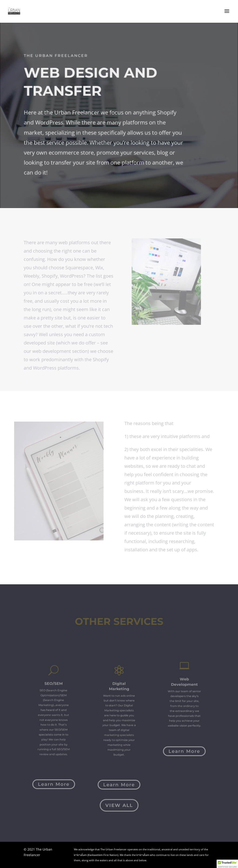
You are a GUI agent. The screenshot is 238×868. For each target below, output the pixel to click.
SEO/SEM (54, 691)
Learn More (54, 784)
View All (119, 805)
